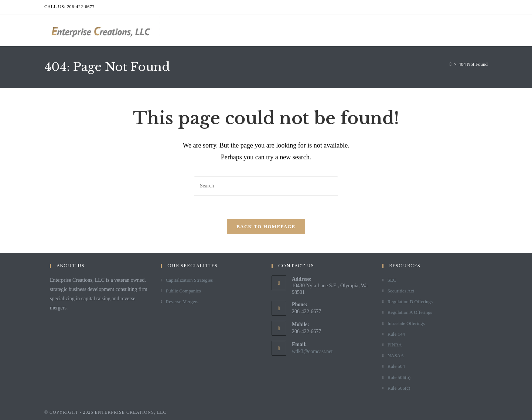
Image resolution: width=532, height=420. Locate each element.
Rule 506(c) (399, 388)
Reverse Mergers (182, 302)
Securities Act (401, 291)
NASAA (396, 355)
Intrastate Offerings (406, 323)
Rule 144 (396, 334)
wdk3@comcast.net (312, 351)
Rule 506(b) (399, 377)
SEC (392, 280)
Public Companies (183, 291)
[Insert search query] (266, 186)
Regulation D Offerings (410, 302)
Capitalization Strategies (189, 280)
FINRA (395, 345)
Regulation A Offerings (410, 312)
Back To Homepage (266, 226)
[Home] (451, 64)
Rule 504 (396, 366)
